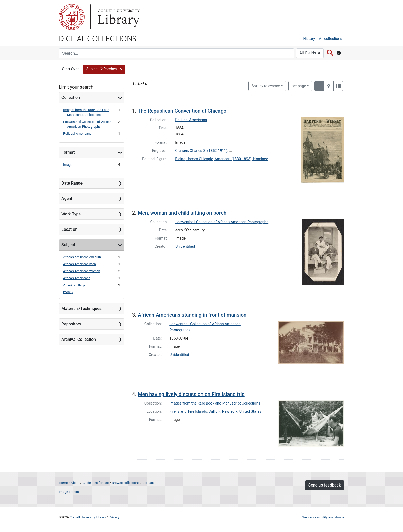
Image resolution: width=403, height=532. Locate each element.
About (75, 483)
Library (118, 17)
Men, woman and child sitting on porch (182, 213)
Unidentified (185, 247)
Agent (67, 199)
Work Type (71, 214)
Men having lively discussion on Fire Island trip (191, 394)
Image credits (69, 492)
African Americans (77, 278)
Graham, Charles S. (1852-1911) (201, 151)
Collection (71, 98)
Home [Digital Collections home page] (63, 483)
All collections (331, 39)
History (309, 39)
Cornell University (72, 17)
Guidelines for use (96, 483)
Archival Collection (79, 339)
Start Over (70, 69)
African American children (82, 257)
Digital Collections (98, 38)
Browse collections (126, 483)
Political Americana (77, 134)
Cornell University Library (88, 517)
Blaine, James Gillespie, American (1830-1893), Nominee (221, 159)
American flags (74, 285)
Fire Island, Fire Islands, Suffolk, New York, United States (215, 412)
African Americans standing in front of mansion (192, 315)
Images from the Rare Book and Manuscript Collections (215, 403)
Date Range (72, 183)
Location (69, 229)
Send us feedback (325, 485)
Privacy (114, 517)
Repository (71, 324)
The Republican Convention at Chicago (182, 111)
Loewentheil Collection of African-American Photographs (222, 222)
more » (68, 292)
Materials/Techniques (81, 309)
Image (68, 165)
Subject (68, 245)
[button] (104, 69)
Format (68, 152)
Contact (148, 483)
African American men (80, 264)
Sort (266, 86)
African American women (82, 271)
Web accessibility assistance (323, 517)
